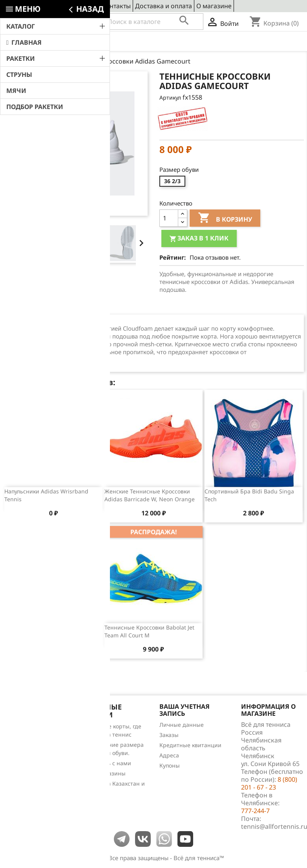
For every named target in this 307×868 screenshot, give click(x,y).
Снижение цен (24, 726)
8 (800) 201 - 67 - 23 (61, 22)
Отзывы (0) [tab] (73, 307)
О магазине (214, 6)
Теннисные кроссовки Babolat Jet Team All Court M (149, 631)
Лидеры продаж (26, 747)
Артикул (170, 97)
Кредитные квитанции (190, 745)
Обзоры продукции (30, 767)
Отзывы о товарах (28, 757)
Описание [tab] (26, 307)
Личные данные (182, 725)
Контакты (116, 6)
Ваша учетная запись (185, 710)
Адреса (169, 755)
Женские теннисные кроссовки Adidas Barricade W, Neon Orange (150, 495)
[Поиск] (153, 22)
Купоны (170, 765)
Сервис (86, 6)
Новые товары (23, 736)
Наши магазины (103, 773)
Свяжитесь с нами (106, 763)
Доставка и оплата (164, 6)
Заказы (169, 735)
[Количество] (169, 218)
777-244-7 (255, 811)
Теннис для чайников (33, 777)
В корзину (225, 219)
